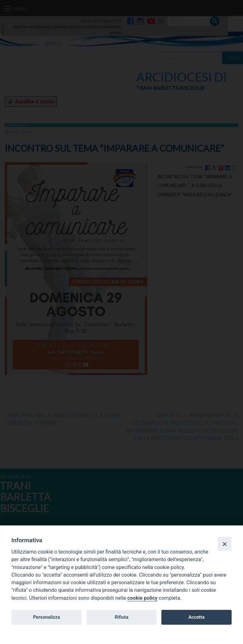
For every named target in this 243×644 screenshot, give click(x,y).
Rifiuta (121, 617)
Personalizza (46, 617)
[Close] (225, 544)
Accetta (196, 617)
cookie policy (142, 598)
